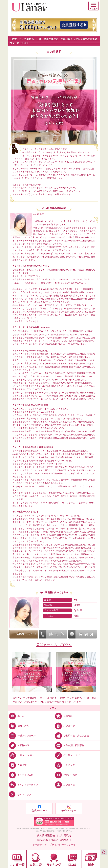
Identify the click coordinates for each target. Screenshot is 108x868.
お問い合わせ (66, 775)
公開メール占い (21, 755)
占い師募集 (64, 785)
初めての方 (18, 726)
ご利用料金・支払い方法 (71, 736)
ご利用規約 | (65, 835)
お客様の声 (18, 745)
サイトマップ (20, 795)
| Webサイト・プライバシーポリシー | (54, 845)
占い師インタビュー (69, 755)
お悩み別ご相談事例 (69, 745)
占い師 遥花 (54, 52)
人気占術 (17, 765)
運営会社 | (65, 840)
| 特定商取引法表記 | (48, 840)
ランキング (64, 765)
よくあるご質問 (21, 775)
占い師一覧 (64, 726)
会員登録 (63, 716)
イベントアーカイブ (23, 785)
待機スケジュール (22, 736)
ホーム (16, 716)
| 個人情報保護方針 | (47, 835)
